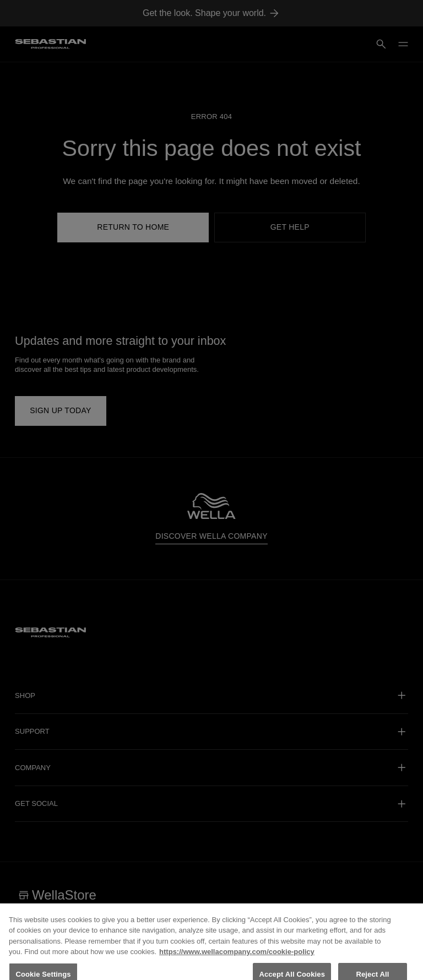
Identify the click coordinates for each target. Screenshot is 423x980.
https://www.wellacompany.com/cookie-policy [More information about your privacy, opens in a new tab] (237, 957)
